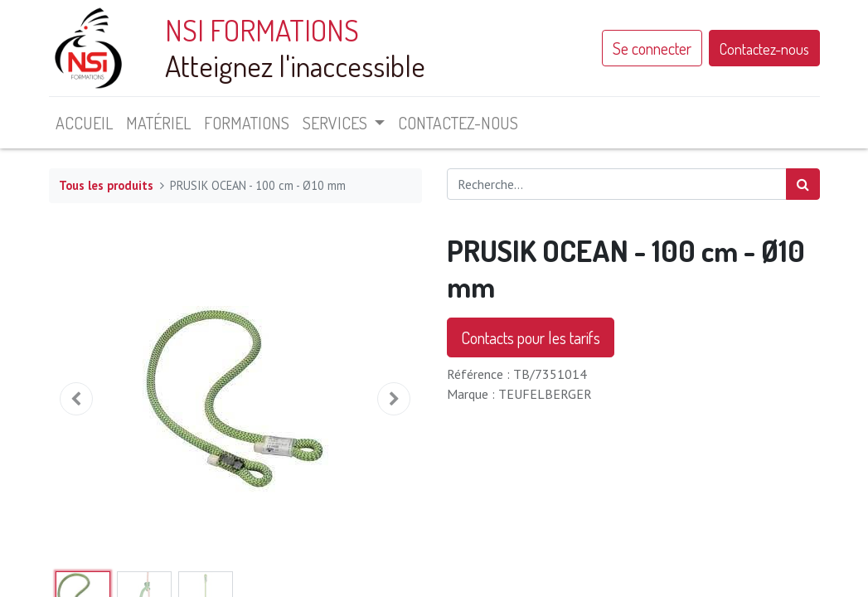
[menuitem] (84, 123)
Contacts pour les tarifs (531, 337)
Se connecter (652, 48)
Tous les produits (106, 185)
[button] (77, 399)
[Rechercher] (803, 184)
